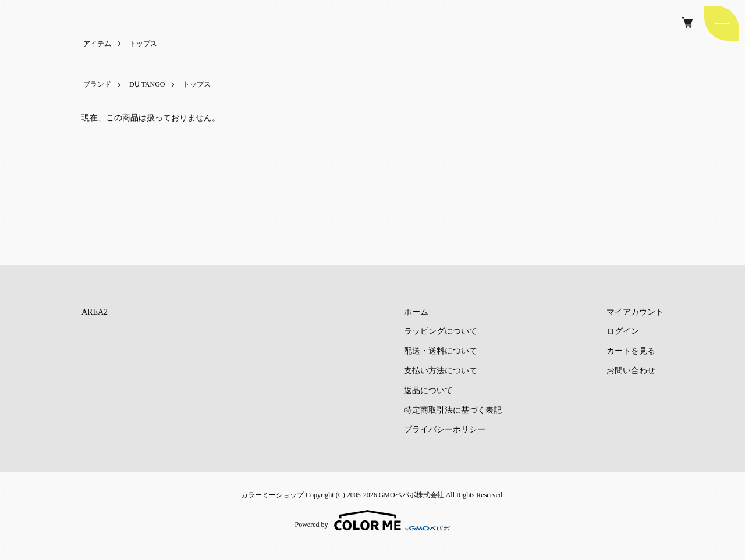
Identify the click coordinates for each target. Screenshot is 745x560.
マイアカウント (635, 312)
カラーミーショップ (272, 495)
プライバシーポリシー (445, 429)
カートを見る (631, 351)
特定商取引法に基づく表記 (453, 410)
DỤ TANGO (147, 84)
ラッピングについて (441, 331)
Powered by (373, 520)
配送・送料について (441, 351)
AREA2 (95, 312)
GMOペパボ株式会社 (411, 495)
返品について (428, 390)
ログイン (623, 331)
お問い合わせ (631, 371)
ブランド (97, 84)
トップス (143, 44)
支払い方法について (441, 371)
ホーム (416, 312)
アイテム (97, 44)
